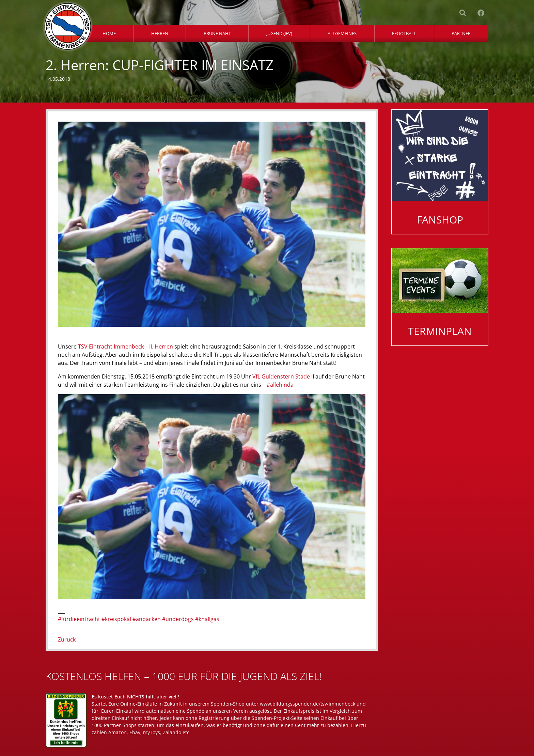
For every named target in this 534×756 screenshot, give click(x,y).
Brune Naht (217, 33)
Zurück (67, 639)
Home (109, 33)
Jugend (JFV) (279, 33)
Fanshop (440, 220)
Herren (160, 33)
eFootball (404, 33)
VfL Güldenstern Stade (281, 376)
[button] (462, 13)
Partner (461, 33)
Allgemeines (342, 33)
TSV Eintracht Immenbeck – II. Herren (125, 346)
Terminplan (440, 331)
